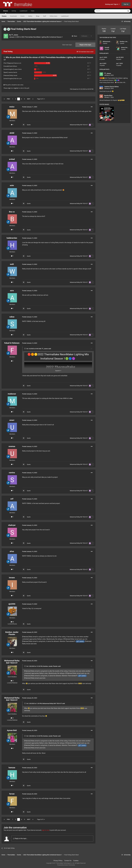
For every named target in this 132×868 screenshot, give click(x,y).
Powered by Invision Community (66, 865)
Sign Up (126, 4)
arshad (12, 159)
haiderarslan (12, 238)
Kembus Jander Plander (12, 633)
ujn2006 (12, 604)
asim (12, 185)
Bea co (12, 212)
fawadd (107, 47)
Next (29, 99)
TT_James (15, 35)
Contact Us (68, 861)
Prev (8, 99)
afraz (12, 551)
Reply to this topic (85, 45)
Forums (4, 16)
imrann (12, 578)
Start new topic (67, 45)
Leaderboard (65, 16)
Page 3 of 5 (41, 99)
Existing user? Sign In (112, 4)
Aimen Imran (125, 47)
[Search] (105, 11)
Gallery (30, 16)
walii (12, 264)
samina (12, 473)
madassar (12, 394)
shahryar (12, 525)
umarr (12, 420)
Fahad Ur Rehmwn (12, 343)
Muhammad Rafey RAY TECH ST (79, 125)
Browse (6, 12)
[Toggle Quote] (25, 349)
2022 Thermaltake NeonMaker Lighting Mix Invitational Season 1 (42, 37)
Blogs (38, 16)
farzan (12, 794)
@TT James (80, 641)
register (16, 88)
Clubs (33, 11)
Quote (29, 125)
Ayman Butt (12, 730)
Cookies (76, 861)
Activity (14, 11)
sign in (10, 88)
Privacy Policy (58, 861)
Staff (45, 16)
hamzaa (12, 768)
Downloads (13, 16)
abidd (12, 133)
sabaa (12, 317)
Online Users (53, 16)
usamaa (12, 446)
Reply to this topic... (20, 838)
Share (74, 36)
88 (12, 622)
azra (12, 291)
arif (12, 499)
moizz (12, 107)
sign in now (46, 830)
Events (22, 16)
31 (12, 681)
